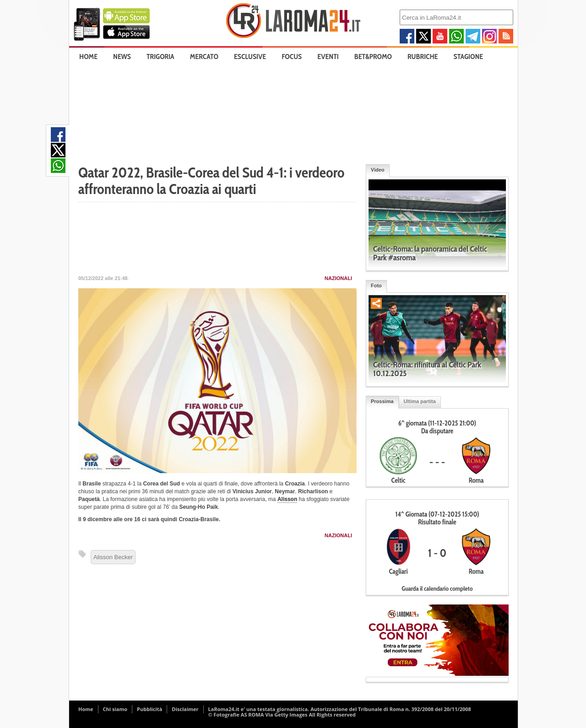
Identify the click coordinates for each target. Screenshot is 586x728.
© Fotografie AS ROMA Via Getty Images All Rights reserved (282, 715)
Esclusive (250, 57)
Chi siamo (115, 709)
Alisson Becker (113, 557)
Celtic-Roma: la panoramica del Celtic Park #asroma (430, 253)
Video (378, 170)
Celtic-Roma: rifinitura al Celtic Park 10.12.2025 (427, 369)
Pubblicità (149, 709)
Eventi (328, 57)
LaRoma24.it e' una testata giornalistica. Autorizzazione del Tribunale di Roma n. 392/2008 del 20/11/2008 (340, 709)
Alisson (287, 499)
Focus (292, 57)
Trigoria (160, 57)
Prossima (382, 401)
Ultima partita (420, 401)
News (122, 57)
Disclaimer (185, 709)
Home (88, 57)
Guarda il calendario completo (437, 588)
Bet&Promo (373, 57)
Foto (376, 286)
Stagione (469, 57)
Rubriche (423, 57)
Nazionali (338, 278)
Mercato (204, 57)
